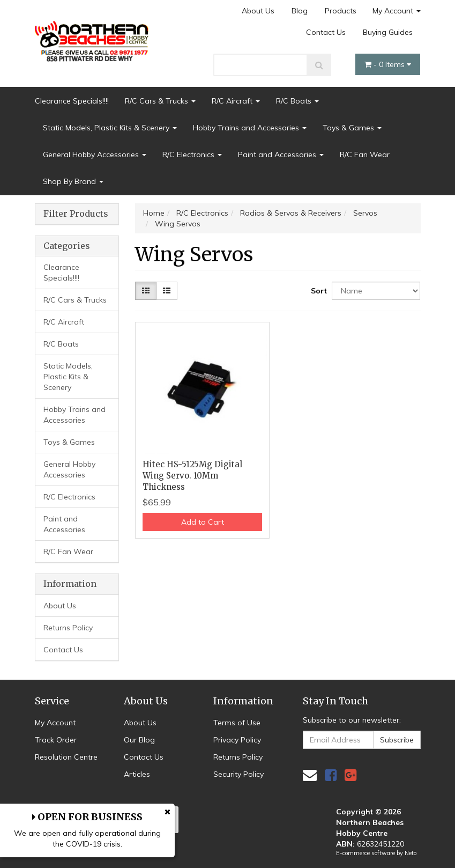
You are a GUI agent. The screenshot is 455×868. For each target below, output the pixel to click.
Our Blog (139, 740)
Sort (317, 291)
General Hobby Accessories (95, 155)
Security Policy (238, 774)
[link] (331, 775)
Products (341, 11)
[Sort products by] (376, 291)
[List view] (167, 291)
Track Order (56, 740)
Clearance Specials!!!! (72, 101)
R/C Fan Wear (365, 155)
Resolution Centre (66, 757)
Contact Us (326, 32)
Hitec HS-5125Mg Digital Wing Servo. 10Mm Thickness (192, 476)
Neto (411, 853)
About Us (258, 11)
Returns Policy (68, 628)
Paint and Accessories (281, 155)
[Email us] (310, 775)
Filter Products (76, 214)
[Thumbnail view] (146, 291)
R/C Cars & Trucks (160, 101)
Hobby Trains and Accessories (250, 128)
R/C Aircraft (236, 101)
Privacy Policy (237, 740)
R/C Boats (297, 101)
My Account (397, 11)
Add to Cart (203, 522)
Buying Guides (388, 32)
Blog (300, 11)
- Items (388, 64)
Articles (137, 774)
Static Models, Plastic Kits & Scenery (110, 128)
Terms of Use (237, 723)
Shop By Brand (73, 181)
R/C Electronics (192, 155)
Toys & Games (352, 128)
